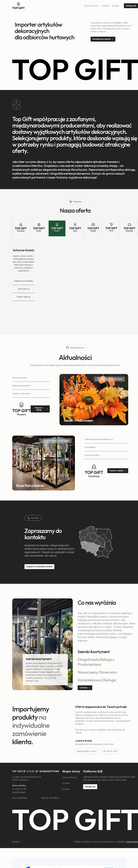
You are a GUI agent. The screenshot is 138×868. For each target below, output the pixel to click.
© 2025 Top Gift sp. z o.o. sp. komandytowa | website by (106, 842)
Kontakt (115, 6)
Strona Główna (91, 6)
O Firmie (105, 6)
